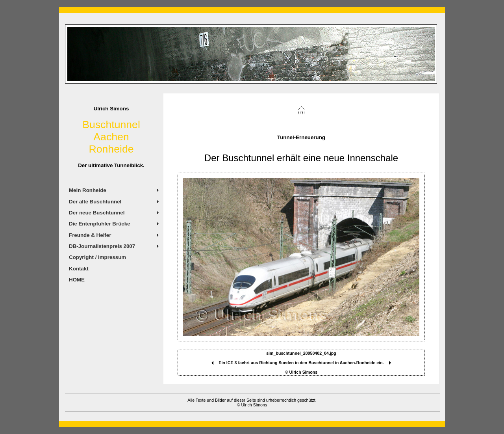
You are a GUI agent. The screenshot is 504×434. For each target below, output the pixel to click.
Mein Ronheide (88, 190)
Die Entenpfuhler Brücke (100, 224)
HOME (77, 280)
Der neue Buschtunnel (97, 213)
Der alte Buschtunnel (95, 202)
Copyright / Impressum (97, 257)
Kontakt (79, 269)
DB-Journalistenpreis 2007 (102, 246)
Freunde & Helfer (90, 235)
